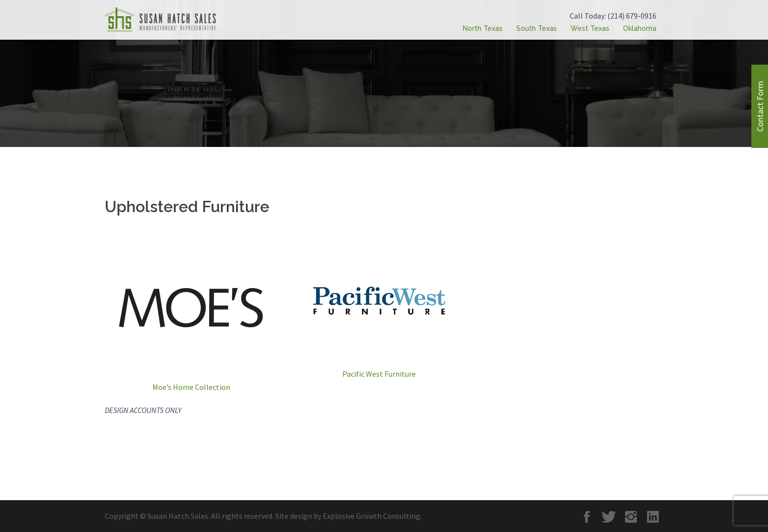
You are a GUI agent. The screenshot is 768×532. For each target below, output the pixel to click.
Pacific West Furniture (379, 374)
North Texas (483, 28)
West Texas (590, 28)
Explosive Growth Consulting (372, 516)
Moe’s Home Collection (191, 387)
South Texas (537, 28)
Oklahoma (640, 28)
